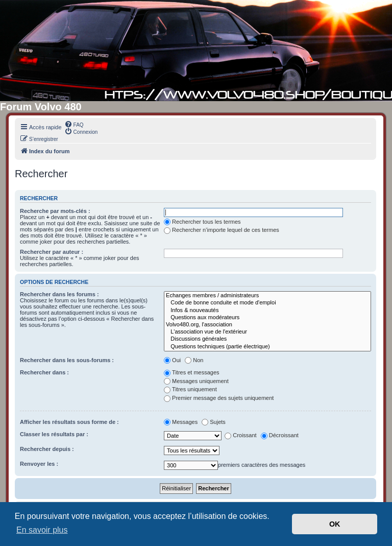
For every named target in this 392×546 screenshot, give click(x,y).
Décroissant (280, 435)
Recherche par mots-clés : (55, 211)
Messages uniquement (196, 381)
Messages (181, 422)
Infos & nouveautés (267, 311)
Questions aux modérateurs (267, 318)
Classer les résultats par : (54, 434)
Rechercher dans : (44, 372)
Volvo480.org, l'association (267, 325)
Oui (172, 360)
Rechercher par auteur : (52, 252)
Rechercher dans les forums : (59, 294)
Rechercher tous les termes (202, 222)
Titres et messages (192, 372)
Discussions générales (267, 339)
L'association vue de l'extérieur (267, 332)
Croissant (240, 435)
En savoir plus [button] (42, 530)
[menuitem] (74, 124)
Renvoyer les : (39, 464)
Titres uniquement (190, 389)
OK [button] (335, 524)
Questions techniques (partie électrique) (267, 347)
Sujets (214, 422)
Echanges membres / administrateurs (267, 296)
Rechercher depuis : (47, 449)
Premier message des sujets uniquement (219, 398)
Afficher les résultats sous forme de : (69, 422)
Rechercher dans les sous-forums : (67, 360)
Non (194, 360)
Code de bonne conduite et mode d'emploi (267, 303)
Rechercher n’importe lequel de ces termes (222, 230)
